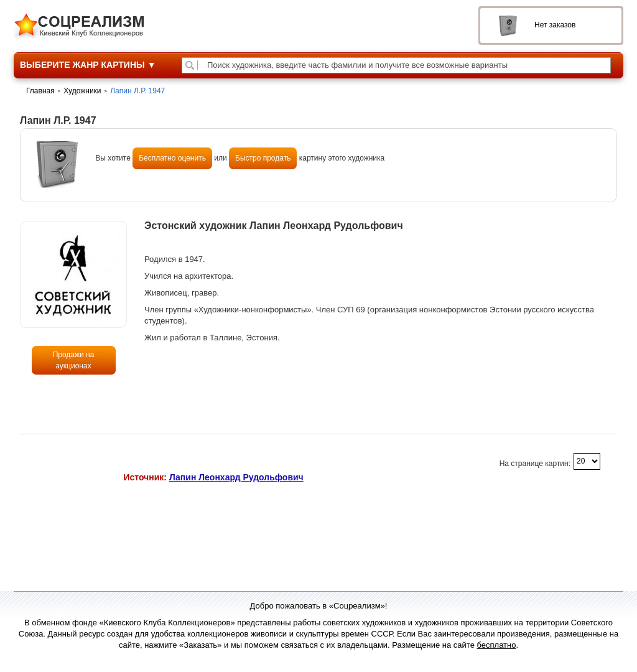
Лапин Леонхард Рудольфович (236, 477)
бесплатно (497, 645)
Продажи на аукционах (74, 360)
